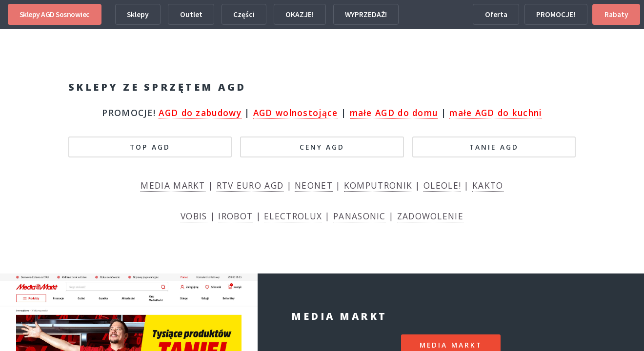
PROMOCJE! (556, 14)
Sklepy (138, 14)
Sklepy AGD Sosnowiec (55, 14)
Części (244, 14)
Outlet (191, 14)
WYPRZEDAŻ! (366, 14)
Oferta (496, 14)
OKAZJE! (300, 14)
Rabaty (616, 14)
